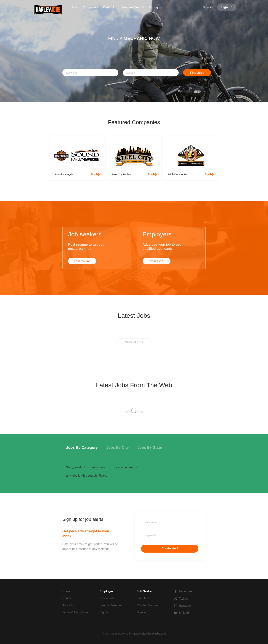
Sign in (208, 7)
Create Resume (147, 605)
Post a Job (107, 598)
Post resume (82, 261)
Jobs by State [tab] (150, 447)
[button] (20, 51)
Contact (67, 598)
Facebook (186, 591)
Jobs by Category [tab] (82, 447)
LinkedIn (185, 613)
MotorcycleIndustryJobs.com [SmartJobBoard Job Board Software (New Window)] (149, 634)
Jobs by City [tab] (118, 447)
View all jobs (134, 342)
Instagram (186, 606)
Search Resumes (111, 605)
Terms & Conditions (75, 612)
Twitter (184, 599)
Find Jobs (197, 73)
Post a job (156, 261)
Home (66, 591)
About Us (68, 605)
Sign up (227, 7)
